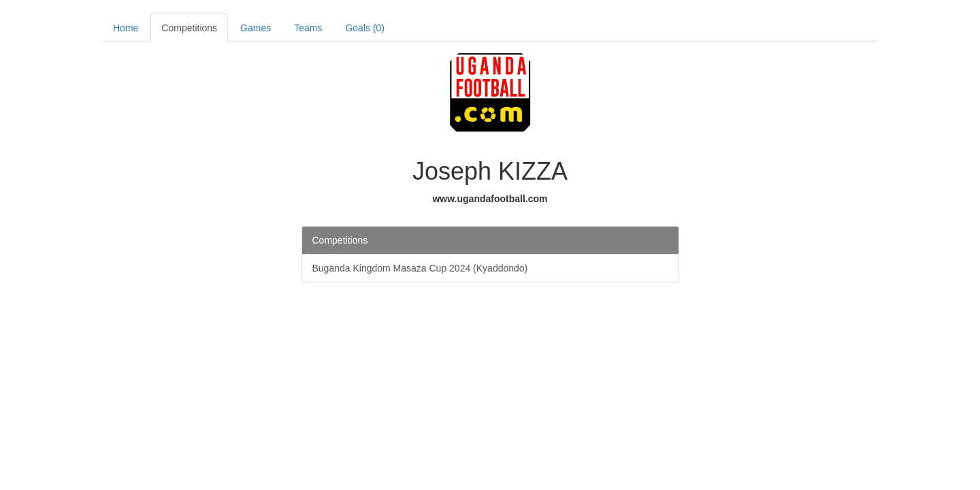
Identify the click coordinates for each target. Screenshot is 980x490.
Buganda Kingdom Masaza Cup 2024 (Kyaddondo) (420, 268)
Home (126, 28)
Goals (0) (365, 28)
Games (256, 28)
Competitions (189, 28)
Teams (308, 28)
